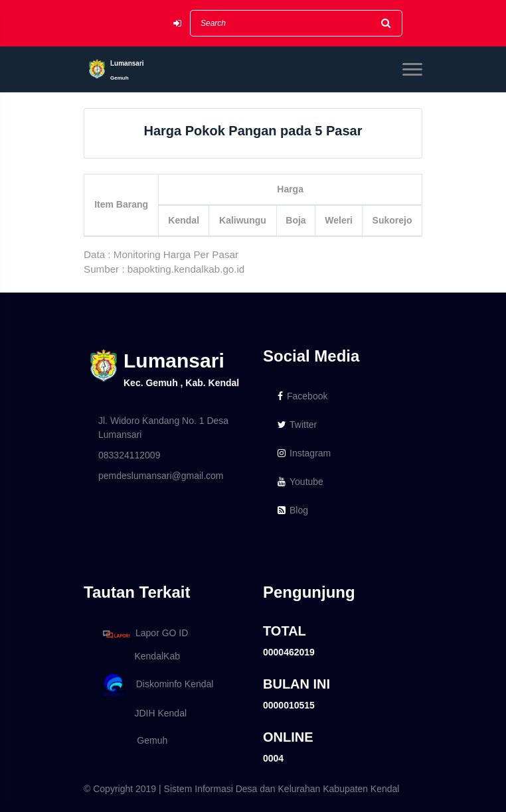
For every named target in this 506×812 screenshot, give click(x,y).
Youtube (300, 482)
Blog (293, 510)
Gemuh (133, 740)
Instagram (304, 453)
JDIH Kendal (142, 713)
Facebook (302, 396)
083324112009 (129, 455)
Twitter (297, 425)
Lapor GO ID (145, 634)
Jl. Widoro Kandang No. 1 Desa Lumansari (163, 428)
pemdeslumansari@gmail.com (161, 476)
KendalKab (139, 656)
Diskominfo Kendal (157, 685)
